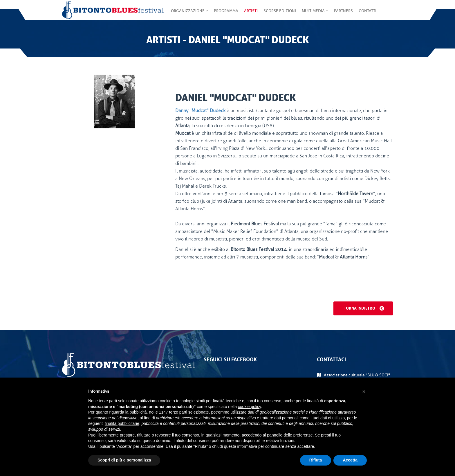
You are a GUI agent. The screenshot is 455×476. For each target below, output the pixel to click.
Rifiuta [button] (316, 460)
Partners (343, 14)
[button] (364, 391)
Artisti (251, 14)
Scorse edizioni (280, 14)
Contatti (368, 14)
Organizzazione (189, 14)
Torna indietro (364, 308)
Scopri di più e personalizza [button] (124, 460)
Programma (226, 14)
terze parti (178, 412)
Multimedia (315, 14)
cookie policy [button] (249, 407)
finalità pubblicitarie (122, 423)
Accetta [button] (350, 460)
